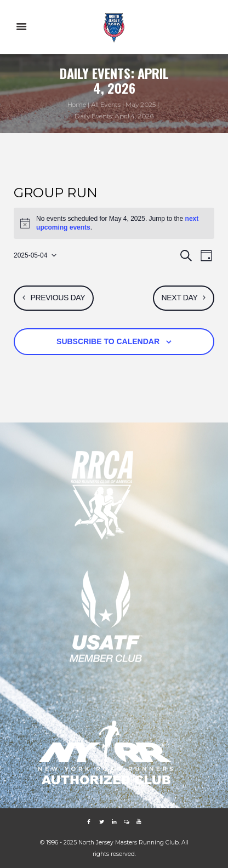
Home (77, 104)
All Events (106, 104)
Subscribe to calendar (108, 341)
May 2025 (140, 104)
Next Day (180, 298)
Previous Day (58, 298)
